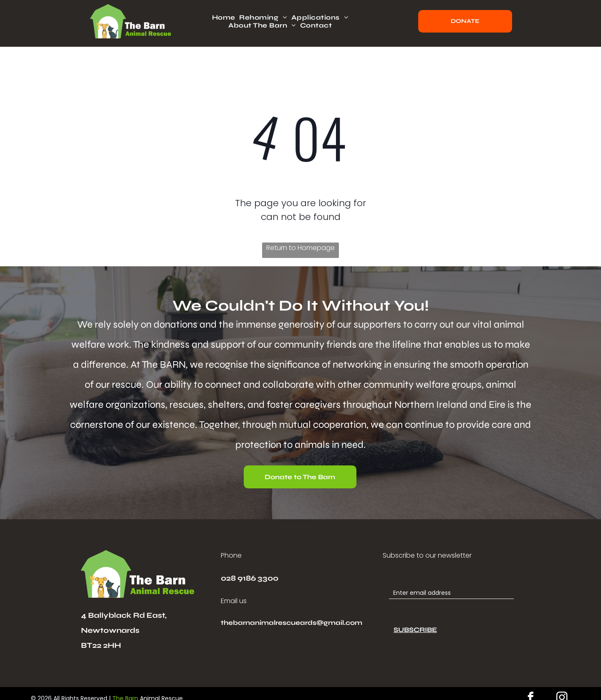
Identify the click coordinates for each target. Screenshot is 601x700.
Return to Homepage (300, 248)
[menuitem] (226, 17)
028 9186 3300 (250, 578)
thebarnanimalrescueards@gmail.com (292, 623)
